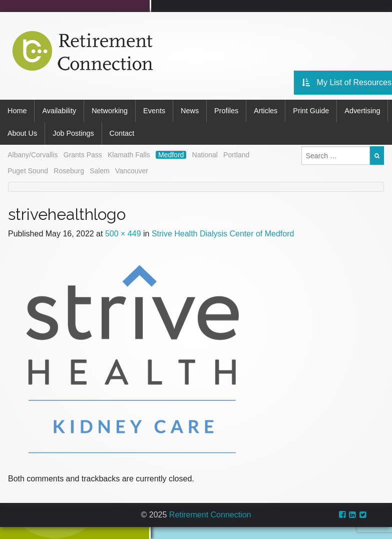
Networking (110, 111)
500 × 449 (123, 234)
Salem (100, 171)
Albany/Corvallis (33, 155)
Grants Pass (83, 155)
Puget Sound (28, 171)
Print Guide (311, 111)
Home (17, 111)
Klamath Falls (129, 155)
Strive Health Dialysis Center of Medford (223, 234)
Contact (122, 133)
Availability (59, 111)
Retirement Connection (210, 515)
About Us (22, 133)
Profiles (226, 111)
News (190, 111)
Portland (236, 155)
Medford (171, 155)
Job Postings (73, 133)
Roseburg (69, 171)
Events (154, 111)
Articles (266, 111)
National (205, 155)
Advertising (362, 111)
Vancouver (132, 171)
